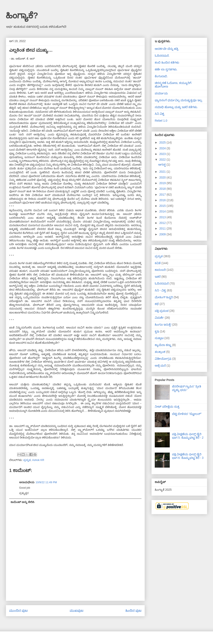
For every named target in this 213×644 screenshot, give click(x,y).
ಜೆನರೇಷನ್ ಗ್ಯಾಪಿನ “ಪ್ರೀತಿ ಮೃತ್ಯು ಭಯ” (187, 388)
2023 (163, 154)
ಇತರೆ (158, 277)
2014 (163, 211)
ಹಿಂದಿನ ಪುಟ (133, 611)
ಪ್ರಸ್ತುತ (27, 460)
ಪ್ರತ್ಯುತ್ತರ (24, 493)
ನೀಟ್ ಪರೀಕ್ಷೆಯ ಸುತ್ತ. (167, 407)
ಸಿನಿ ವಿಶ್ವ (160, 114)
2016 (163, 200)
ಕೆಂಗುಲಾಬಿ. (161, 76)
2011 (163, 228)
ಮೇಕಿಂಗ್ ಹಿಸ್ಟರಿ (164, 297)
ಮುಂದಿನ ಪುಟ (18, 611)
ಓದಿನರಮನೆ (162, 283)
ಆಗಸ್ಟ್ (162, 165)
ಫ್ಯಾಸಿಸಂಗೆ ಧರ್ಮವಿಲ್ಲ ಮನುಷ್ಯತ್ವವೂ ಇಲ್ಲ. (179, 100)
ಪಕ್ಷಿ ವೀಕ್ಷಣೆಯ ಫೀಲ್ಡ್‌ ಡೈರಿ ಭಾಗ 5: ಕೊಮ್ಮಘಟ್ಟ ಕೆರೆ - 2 (188, 436)
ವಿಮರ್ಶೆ (159, 318)
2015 (163, 206)
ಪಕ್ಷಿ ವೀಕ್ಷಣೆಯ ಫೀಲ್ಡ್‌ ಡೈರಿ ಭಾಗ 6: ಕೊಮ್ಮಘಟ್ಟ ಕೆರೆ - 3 (188, 456)
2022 (163, 160)
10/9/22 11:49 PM (46, 482)
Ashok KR (38, 460)
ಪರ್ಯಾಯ (161, 93)
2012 (163, 223)
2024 (163, 148)
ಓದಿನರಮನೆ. (162, 56)
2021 (163, 172)
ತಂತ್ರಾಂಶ (160, 352)
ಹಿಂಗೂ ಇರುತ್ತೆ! (163, 324)
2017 (163, 195)
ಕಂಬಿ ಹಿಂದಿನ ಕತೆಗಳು (167, 62)
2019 (163, 183)
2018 (163, 189)
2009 (163, 234)
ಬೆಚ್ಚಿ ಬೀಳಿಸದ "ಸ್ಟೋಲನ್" (187, 414)
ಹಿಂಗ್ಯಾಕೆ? (22, 15)
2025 (163, 142)
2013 (163, 217)
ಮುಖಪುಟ (77, 611)
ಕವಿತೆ (158, 263)
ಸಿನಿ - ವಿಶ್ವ (160, 290)
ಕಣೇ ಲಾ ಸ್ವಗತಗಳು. (166, 69)
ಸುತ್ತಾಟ (159, 338)
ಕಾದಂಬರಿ (160, 270)
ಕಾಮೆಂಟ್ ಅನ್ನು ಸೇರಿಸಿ (22, 502)
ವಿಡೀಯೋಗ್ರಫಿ (163, 359)
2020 (163, 177)
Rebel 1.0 (161, 121)
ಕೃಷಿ (157, 331)
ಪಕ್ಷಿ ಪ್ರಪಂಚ (162, 311)
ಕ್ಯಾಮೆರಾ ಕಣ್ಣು (163, 345)
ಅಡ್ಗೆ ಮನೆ (160, 366)
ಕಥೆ (157, 304)
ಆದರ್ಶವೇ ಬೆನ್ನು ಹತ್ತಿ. (167, 49)
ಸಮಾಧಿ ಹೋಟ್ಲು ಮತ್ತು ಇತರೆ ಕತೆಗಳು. (176, 107)
